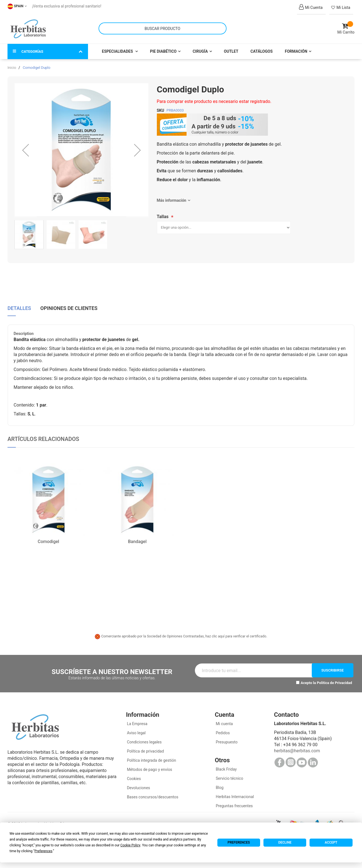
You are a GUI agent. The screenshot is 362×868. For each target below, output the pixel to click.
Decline (285, 842)
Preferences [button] (43, 851)
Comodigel (48, 538)
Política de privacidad (145, 748)
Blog (219, 784)
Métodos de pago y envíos (149, 766)
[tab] (19, 306)
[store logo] (28, 27)
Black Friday (226, 766)
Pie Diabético (163, 48)
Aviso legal (136, 729)
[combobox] (163, 27)
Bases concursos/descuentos (152, 793)
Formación (296, 48)
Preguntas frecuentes (234, 802)
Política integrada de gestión (151, 757)
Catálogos (262, 48)
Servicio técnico (229, 775)
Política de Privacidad (334, 679)
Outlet (231, 48)
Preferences (239, 842)
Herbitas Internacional (234, 793)
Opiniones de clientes (69, 304)
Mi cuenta (224, 720)
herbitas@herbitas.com (297, 747)
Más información (172, 197)
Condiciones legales (144, 738)
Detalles (19, 304)
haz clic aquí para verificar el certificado (236, 633)
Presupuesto (226, 738)
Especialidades (118, 48)
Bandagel (137, 538)
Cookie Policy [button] (130, 845)
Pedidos (222, 729)
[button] (26, 147)
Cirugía (200, 48)
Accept (331, 842)
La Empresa (137, 720)
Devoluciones (138, 784)
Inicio (12, 64)
